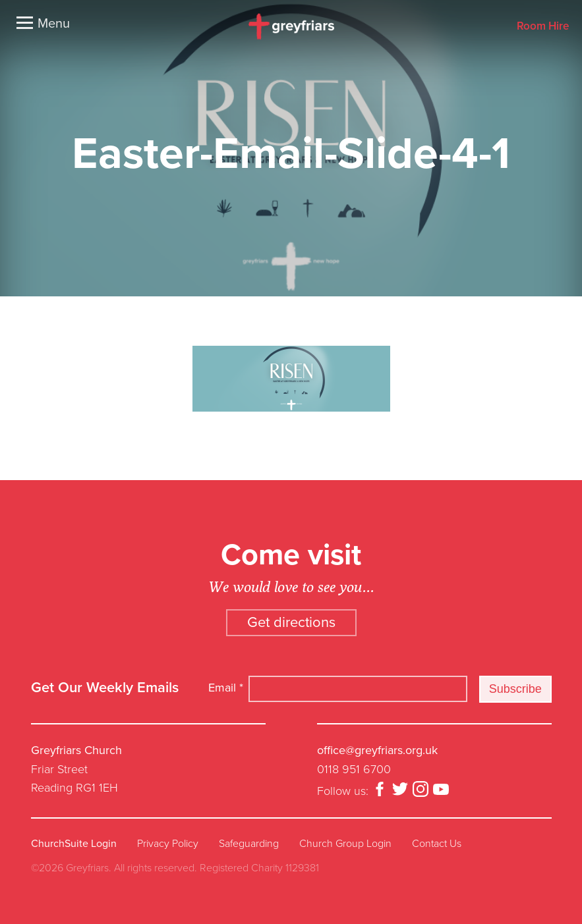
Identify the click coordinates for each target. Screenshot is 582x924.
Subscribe (515, 689)
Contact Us (437, 844)
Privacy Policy (168, 844)
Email (226, 688)
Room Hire (543, 27)
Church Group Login (345, 844)
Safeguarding (249, 844)
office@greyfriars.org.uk (377, 750)
